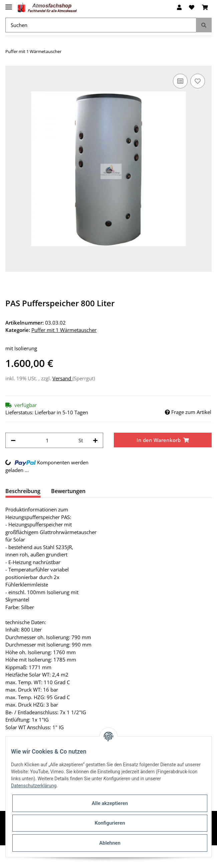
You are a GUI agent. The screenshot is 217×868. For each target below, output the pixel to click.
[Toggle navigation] (9, 4)
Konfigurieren (110, 823)
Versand (62, 378)
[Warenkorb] (205, 7)
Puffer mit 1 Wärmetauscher (64, 330)
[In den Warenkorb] (163, 440)
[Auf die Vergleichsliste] (180, 81)
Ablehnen (110, 843)
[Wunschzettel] (192, 7)
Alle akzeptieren (110, 803)
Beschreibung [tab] (23, 491)
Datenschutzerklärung (34, 786)
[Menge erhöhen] (95, 441)
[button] (179, 7)
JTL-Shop (120, 859)
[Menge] (47, 441)
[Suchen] (101, 25)
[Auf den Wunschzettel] (198, 81)
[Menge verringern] (13, 441)
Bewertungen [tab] (68, 491)
